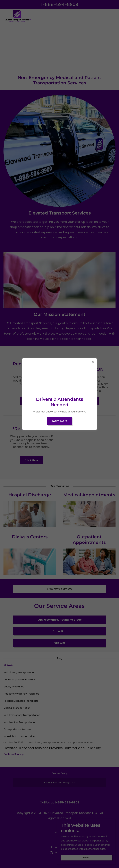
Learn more (60, 421)
